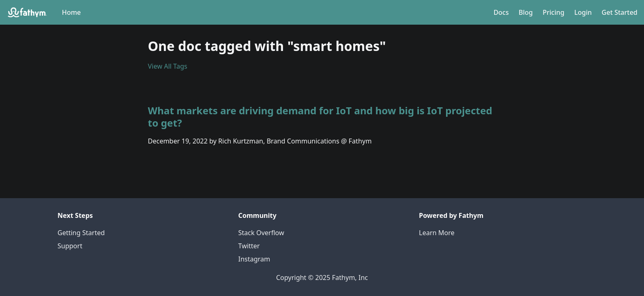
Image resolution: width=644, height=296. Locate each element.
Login (583, 12)
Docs (501, 12)
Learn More (437, 233)
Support (70, 246)
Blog (526, 12)
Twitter (249, 246)
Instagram (254, 259)
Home (71, 12)
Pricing (553, 12)
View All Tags (168, 66)
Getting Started (81, 233)
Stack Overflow (261, 233)
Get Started (620, 12)
